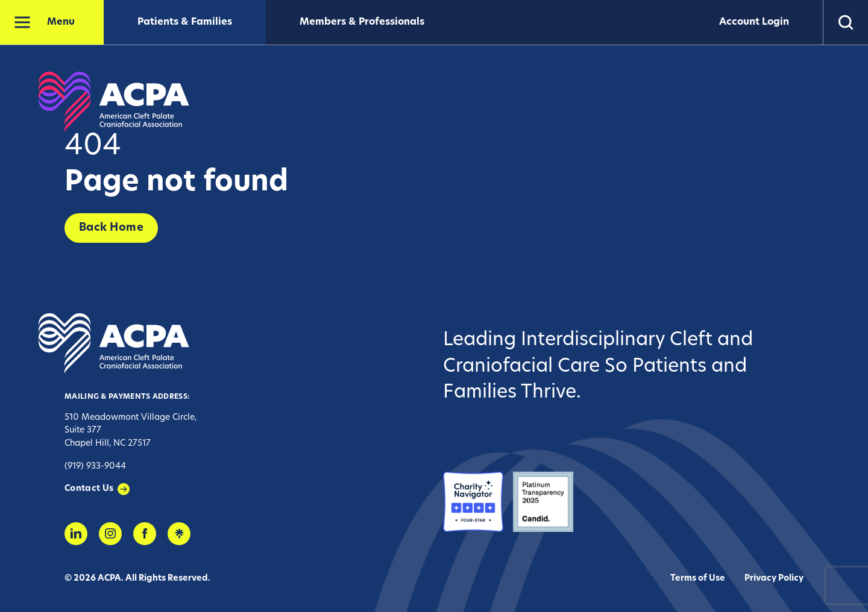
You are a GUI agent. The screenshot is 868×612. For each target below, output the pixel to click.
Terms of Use (698, 579)
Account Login (754, 22)
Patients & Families (185, 22)
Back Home (111, 228)
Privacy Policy (774, 579)
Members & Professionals (362, 22)
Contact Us (89, 489)
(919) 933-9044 (95, 467)
